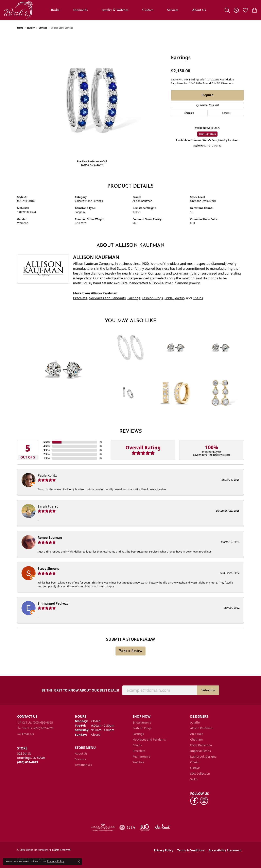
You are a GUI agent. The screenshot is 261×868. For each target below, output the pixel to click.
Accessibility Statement (225, 850)
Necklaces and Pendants (107, 298)
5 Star (47, 442)
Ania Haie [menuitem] (197, 734)
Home (20, 28)
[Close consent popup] (79, 862)
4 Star (47, 446)
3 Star (47, 450)
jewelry (31, 28)
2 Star (47, 454)
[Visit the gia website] (127, 827)
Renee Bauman (50, 538)
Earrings (43, 28)
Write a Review (131, 651)
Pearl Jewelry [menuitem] (141, 756)
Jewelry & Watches (115, 10)
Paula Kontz (47, 475)
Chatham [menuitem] (196, 739)
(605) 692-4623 (92, 165)
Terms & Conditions (191, 850)
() (100, 442)
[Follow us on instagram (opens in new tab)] (204, 801)
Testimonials (83, 765)
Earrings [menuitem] (138, 734)
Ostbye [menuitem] (195, 768)
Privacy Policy (164, 850)
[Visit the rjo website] (145, 827)
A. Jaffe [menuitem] (195, 722)
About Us (199, 10)
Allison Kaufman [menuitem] (201, 728)
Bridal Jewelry (175, 298)
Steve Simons (48, 569)
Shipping (189, 113)
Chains (198, 298)
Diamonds (81, 10)
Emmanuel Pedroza (53, 603)
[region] (92, 95)
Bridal (55, 10)
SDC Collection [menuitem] (200, 773)
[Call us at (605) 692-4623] (28, 762)
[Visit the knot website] (162, 827)
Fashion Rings (152, 298)
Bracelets (80, 298)
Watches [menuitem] (138, 762)
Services (173, 10)
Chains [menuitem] (137, 745)
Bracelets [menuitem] (139, 751)
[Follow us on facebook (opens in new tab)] (194, 801)
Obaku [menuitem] (195, 762)
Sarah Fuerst (48, 506)
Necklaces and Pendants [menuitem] (149, 739)
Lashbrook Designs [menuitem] (203, 756)
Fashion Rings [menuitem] (142, 728)
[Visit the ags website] (103, 827)
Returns (226, 113)
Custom (148, 10)
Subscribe (208, 690)
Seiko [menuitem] (194, 779)
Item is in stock (207, 134)
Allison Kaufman (142, 201)
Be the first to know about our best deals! (80, 690)
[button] (227, 10)
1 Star (47, 458)
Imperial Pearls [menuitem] (201, 751)
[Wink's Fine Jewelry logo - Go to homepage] (18, 10)
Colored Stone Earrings (89, 201)
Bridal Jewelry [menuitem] (142, 722)
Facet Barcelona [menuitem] (201, 745)
